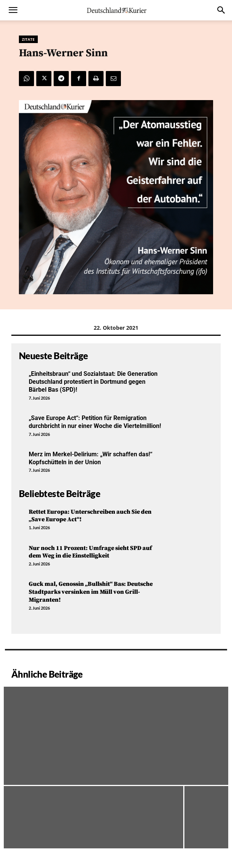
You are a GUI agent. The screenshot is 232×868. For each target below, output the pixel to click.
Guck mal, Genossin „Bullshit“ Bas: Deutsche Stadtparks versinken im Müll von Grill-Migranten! (91, 592)
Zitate (28, 39)
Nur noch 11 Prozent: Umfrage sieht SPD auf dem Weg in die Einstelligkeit (90, 552)
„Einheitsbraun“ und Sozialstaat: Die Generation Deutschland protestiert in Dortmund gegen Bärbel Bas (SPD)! (93, 382)
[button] (13, 10)
